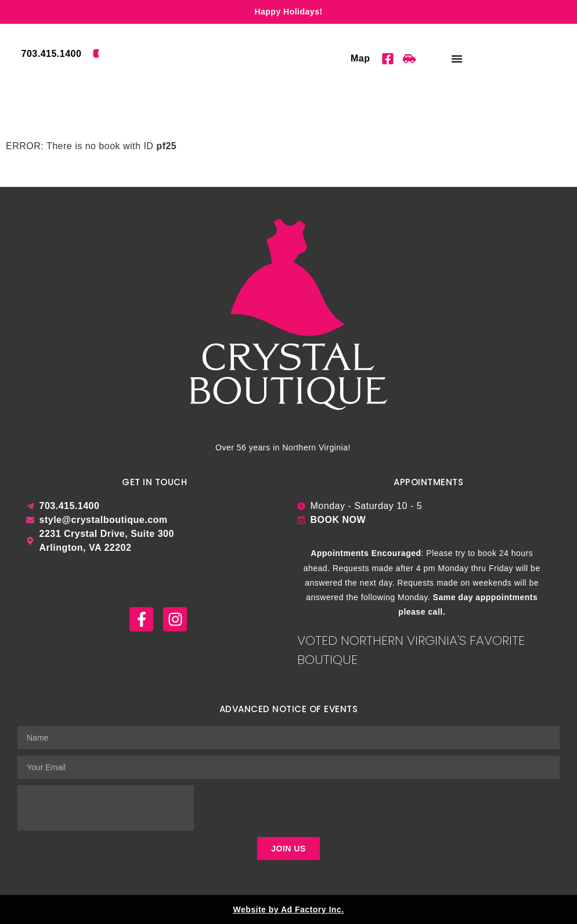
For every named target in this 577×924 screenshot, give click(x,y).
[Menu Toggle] (457, 59)
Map (360, 58)
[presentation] (106, 808)
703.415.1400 (52, 54)
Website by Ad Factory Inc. (288, 909)
